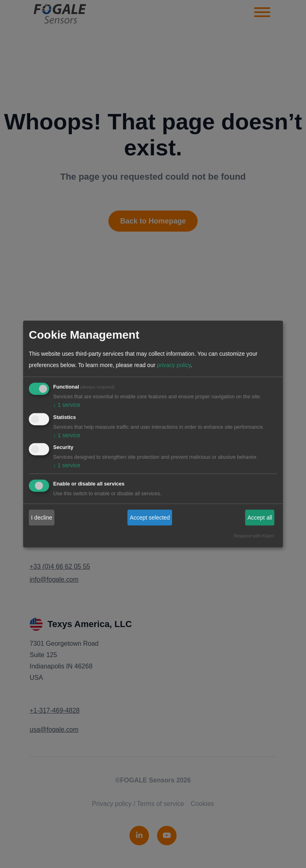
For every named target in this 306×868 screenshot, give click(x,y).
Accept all (260, 518)
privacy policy (174, 365)
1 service (67, 405)
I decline (42, 518)
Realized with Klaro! (254, 536)
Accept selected (150, 518)
